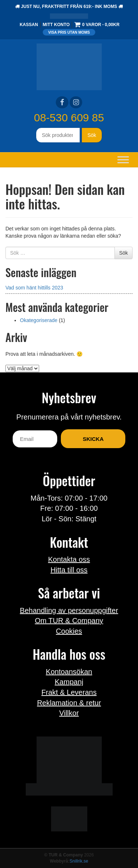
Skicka (93, 439)
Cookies (69, 631)
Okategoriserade (39, 320)
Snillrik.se (79, 861)
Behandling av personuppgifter (69, 610)
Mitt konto (56, 25)
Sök (92, 135)
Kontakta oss (69, 559)
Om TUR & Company (69, 621)
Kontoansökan (69, 672)
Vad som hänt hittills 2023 (34, 288)
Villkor (69, 713)
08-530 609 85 (69, 118)
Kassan (29, 25)
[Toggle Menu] (123, 160)
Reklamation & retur (69, 703)
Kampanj (69, 682)
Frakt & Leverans (69, 692)
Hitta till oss (69, 570)
